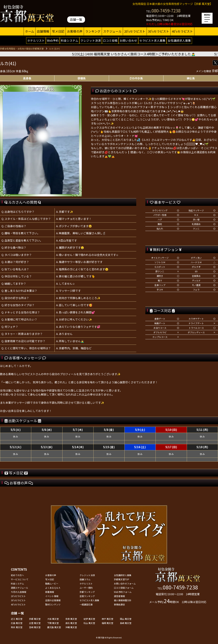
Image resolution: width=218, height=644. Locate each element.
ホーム (30, 31)
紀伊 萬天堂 (89, 619)
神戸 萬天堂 (107, 619)
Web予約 (53, 40)
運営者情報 (119, 596)
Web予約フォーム (123, 592)
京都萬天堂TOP (122, 579)
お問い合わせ (128, 40)
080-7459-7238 (166, 10)
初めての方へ (17, 575)
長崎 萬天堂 (126, 623)
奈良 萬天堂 (71, 619)
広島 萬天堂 (17, 623)
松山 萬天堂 (89, 623)
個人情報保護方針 (123, 600)
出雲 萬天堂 (35, 623)
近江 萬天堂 (17, 619)
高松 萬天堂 (71, 623)
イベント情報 (52, 596)
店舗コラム (85, 579)
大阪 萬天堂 (53, 619)
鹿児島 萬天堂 (54, 627)
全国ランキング (87, 596)
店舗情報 (43, 31)
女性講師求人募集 (179, 40)
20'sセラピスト (135, 31)
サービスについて (20, 579)
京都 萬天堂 (35, 619)
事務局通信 (119, 604)
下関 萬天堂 (53, 623)
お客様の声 (75, 31)
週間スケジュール (20, 588)
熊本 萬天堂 (17, 627)
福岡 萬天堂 (107, 623)
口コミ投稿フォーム (124, 588)
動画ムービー (52, 583)
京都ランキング (87, 592)
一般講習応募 (86, 604)
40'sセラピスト (182, 31)
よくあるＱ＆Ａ (53, 588)
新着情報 (50, 592)
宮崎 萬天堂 (35, 627)
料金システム (70, 40)
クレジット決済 (91, 40)
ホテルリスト (36, 40)
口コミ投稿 (110, 40)
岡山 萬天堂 (126, 619)
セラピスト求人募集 (152, 40)
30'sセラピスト (159, 31)
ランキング (93, 31)
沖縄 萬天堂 (71, 627)
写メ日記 (58, 31)
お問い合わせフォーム (125, 583)
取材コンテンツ (53, 604)
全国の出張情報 (53, 600)
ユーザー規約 (86, 588)
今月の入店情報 (19, 592)
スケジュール (112, 31)
